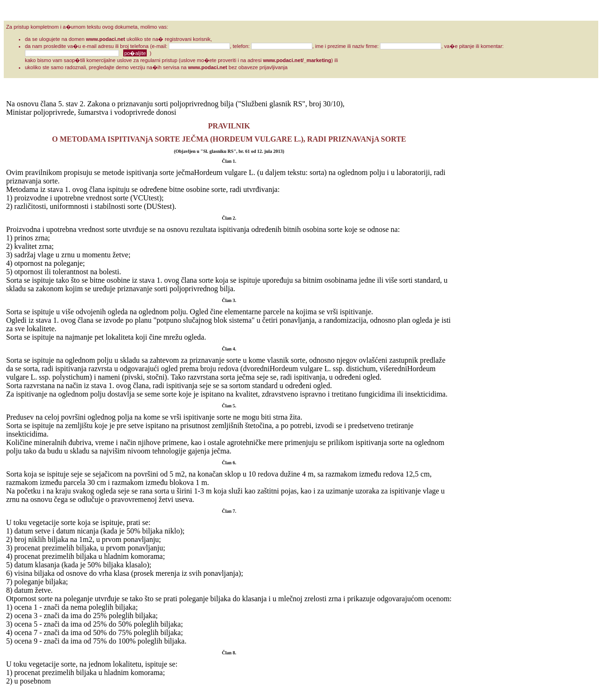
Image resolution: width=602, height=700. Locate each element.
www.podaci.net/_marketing (297, 60)
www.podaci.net (106, 39)
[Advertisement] (490, 241)
